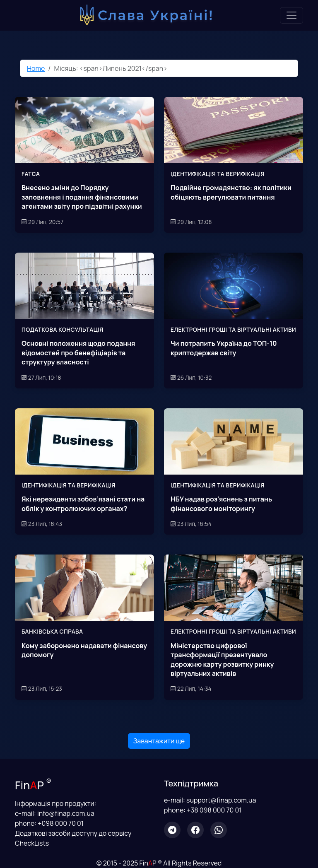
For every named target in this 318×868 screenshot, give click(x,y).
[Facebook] (195, 830)
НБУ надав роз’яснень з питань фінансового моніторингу (221, 504)
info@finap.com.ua (66, 813)
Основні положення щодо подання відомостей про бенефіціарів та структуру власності (78, 353)
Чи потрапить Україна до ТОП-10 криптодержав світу (224, 348)
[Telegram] (172, 830)
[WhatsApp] (219, 830)
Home (36, 68)
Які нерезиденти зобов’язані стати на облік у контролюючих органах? (83, 504)
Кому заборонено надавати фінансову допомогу (84, 650)
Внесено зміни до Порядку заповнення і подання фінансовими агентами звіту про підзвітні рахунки (82, 197)
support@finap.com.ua (221, 800)
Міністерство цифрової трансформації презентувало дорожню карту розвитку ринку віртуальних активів (222, 659)
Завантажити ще (159, 741)
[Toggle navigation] (291, 15)
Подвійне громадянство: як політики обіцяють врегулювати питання (231, 192)
